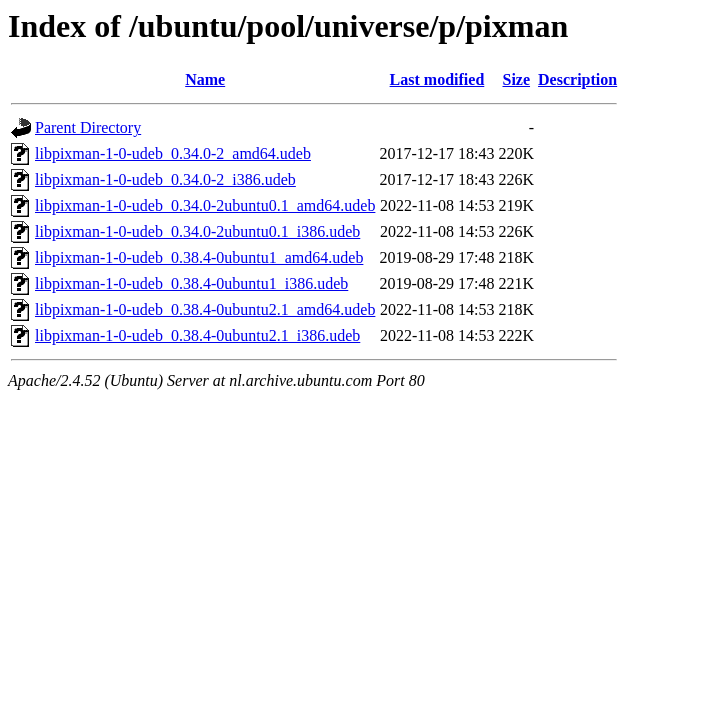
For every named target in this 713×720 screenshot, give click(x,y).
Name (205, 79)
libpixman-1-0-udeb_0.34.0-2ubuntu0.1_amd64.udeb (205, 205)
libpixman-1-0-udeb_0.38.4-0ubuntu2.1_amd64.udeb (205, 309)
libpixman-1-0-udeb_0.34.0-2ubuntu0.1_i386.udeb (197, 231)
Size (517, 79)
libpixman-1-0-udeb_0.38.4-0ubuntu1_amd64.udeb (199, 257)
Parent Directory (88, 127)
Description (577, 79)
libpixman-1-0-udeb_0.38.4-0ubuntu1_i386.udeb (191, 283)
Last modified (437, 79)
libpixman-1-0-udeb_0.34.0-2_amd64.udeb (173, 153)
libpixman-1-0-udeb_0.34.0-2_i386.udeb (165, 179)
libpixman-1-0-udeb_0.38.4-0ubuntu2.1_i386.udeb (197, 335)
